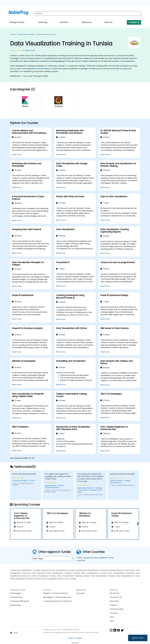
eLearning (43, 22)
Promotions (16, 597)
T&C (112, 621)
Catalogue (16, 593)
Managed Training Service (57, 597)
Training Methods (19, 601)
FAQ (112, 617)
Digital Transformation (56, 593)
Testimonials (117, 609)
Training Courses (16, 22)
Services (64, 22)
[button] (137, 524)
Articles (81, 593)
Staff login (75, 643)
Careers (114, 613)
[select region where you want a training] (53, 559)
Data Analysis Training (26, 34)
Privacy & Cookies (75, 638)
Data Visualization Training (46, 34)
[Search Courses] (88, 13)
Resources (87, 22)
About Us (108, 22)
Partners (114, 601)
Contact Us (134, 22)
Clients (113, 605)
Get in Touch (138, 638)
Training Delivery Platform (58, 601)
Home (13, 34)
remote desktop (44, 69)
